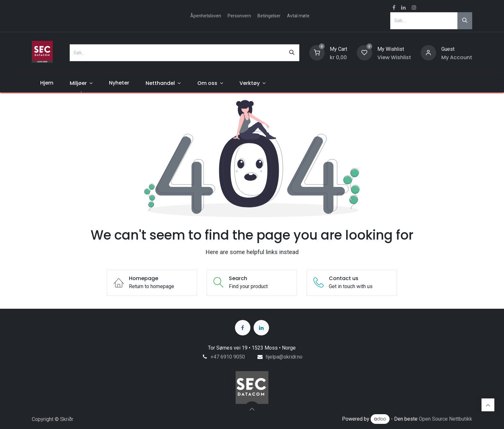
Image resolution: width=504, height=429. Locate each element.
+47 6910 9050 (228, 357)
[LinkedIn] (261, 328)
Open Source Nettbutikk (446, 419)
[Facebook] (243, 328)
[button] (252, 409)
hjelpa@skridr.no (284, 357)
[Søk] (465, 21)
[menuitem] (47, 83)
